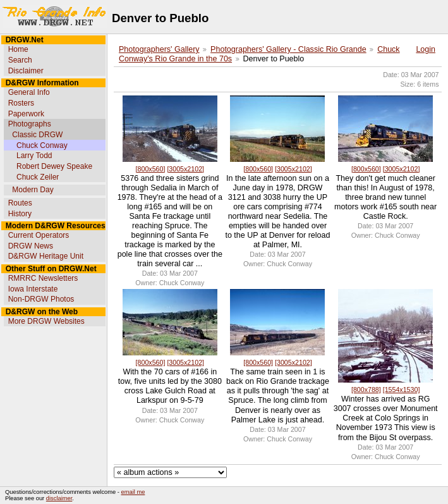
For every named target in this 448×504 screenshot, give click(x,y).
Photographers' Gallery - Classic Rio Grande (288, 49)
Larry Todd (34, 156)
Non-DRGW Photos (41, 299)
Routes (20, 203)
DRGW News (31, 246)
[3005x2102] (185, 169)
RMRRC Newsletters (43, 278)
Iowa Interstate (33, 289)
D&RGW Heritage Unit (46, 256)
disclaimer (59, 498)
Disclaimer (26, 71)
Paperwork (26, 114)
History (20, 214)
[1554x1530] (402, 390)
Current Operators (39, 235)
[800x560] (151, 169)
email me (133, 492)
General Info (29, 92)
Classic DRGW (37, 135)
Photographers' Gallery (159, 49)
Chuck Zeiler (38, 177)
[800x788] (366, 390)
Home (18, 49)
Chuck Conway (42, 145)
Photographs (30, 124)
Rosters (21, 103)
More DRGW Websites (46, 321)
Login (426, 49)
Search (20, 60)
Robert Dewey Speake (54, 166)
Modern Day (33, 190)
